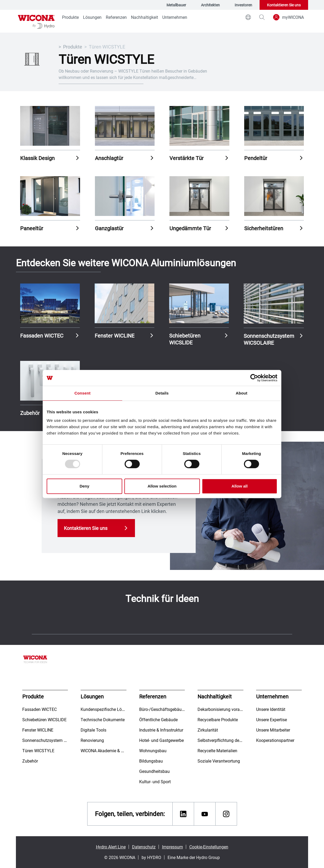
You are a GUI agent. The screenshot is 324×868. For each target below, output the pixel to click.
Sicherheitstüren (264, 228)
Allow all (240, 486)
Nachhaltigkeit (145, 17)
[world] (248, 17)
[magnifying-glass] (262, 17)
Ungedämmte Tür (190, 228)
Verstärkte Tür (187, 158)
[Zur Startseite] (36, 21)
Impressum (172, 847)
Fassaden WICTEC (42, 335)
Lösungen (92, 17)
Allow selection (162, 486)
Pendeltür (256, 158)
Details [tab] (162, 393)
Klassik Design (37, 158)
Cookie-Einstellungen (209, 847)
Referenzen (116, 17)
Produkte (70, 17)
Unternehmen (175, 17)
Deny (84, 486)
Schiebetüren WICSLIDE (185, 339)
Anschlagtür (109, 158)
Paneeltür (32, 228)
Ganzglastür (109, 228)
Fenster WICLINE (115, 335)
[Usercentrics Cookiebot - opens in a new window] (254, 378)
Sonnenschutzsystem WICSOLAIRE (269, 339)
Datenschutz (144, 847)
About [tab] (242, 393)
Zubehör (30, 413)
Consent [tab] (83, 393)
